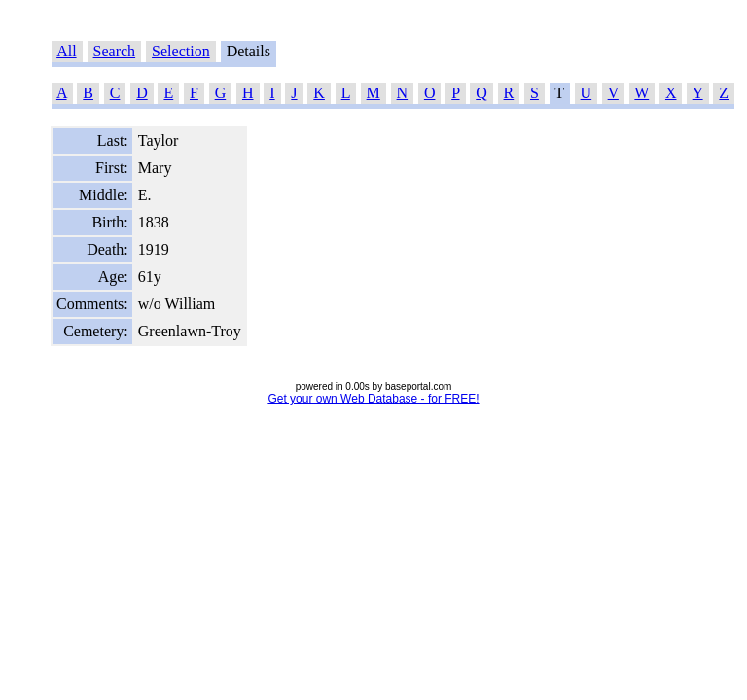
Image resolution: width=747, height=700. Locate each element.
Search (115, 51)
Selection (181, 51)
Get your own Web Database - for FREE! (373, 399)
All (66, 51)
